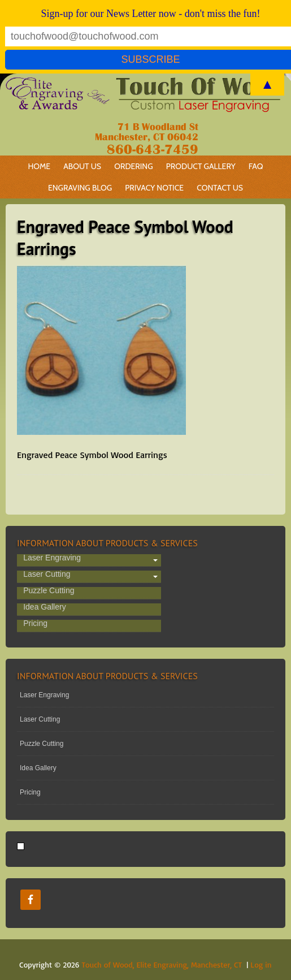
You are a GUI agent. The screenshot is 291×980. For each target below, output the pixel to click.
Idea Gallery (44, 607)
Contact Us (220, 188)
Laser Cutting (47, 575)
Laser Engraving (52, 558)
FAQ (256, 166)
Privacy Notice (154, 188)
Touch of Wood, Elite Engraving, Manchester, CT (162, 964)
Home (39, 166)
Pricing (35, 624)
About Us (82, 166)
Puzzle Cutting (49, 591)
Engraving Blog (80, 188)
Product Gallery (201, 166)
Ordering (131, 166)
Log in (261, 964)
